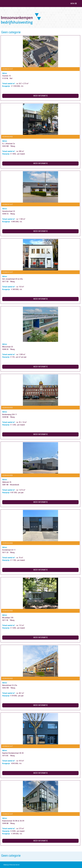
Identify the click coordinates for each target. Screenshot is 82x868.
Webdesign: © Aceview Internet (11, 865)
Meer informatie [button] (40, 96)
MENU (74, 4)
